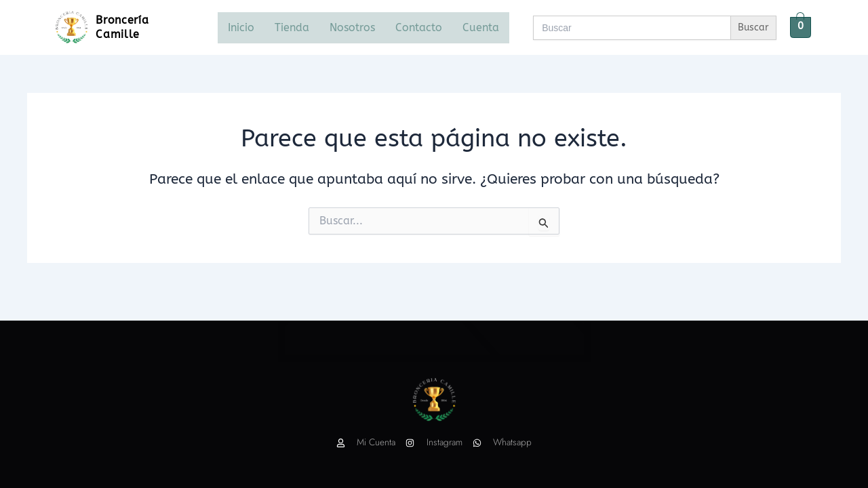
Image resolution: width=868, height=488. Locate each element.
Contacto (419, 27)
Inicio (241, 27)
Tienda (292, 27)
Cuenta (481, 27)
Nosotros (352, 27)
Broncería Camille (123, 27)
